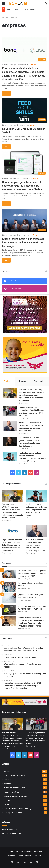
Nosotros (12, 856)
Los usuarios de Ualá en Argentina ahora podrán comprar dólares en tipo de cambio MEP (32, 573)
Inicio (5, 18)
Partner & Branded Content (14, 788)
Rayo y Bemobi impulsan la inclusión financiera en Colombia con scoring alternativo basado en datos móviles (12, 545)
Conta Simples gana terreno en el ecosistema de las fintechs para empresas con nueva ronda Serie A (22, 186)
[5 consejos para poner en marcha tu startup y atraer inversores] (9, 610)
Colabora (38, 856)
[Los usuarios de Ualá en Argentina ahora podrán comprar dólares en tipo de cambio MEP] (9, 574)
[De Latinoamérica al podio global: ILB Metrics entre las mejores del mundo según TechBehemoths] (10, 441)
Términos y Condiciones (11, 833)
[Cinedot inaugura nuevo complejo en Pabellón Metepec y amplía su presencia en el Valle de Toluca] (10, 411)
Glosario (20, 856)
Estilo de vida (9, 800)
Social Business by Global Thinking (17, 808)
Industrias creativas (11, 792)
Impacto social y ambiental (14, 775)
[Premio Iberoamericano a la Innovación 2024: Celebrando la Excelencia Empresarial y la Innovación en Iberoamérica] (9, 621)
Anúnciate (29, 856)
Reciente (8, 381)
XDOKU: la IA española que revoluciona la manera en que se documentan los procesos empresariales (36, 545)
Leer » (6, 93)
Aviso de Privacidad (10, 829)
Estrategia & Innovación (13, 813)
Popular (23, 381)
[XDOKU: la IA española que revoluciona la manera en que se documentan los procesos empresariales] (10, 426)
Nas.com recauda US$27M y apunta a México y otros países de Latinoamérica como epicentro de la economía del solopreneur (32, 395)
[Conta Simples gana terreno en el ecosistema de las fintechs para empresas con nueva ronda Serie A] (24, 163)
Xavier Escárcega (10, 65)
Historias (7, 784)
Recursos (7, 779)
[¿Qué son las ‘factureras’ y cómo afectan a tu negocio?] (9, 598)
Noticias (7, 771)
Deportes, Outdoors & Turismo (15, 796)
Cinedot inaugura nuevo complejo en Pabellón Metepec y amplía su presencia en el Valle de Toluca (36, 738)
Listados (7, 804)
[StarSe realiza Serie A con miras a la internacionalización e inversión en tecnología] (24, 220)
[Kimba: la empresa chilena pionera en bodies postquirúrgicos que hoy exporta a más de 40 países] (10, 457)
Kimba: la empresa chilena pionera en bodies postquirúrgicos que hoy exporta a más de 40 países (36, 510)
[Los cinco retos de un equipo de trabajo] (9, 587)
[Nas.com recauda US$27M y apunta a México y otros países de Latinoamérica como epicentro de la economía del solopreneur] (10, 393)
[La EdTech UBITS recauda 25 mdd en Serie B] (24, 110)
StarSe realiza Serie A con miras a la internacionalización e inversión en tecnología (23, 243)
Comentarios (39, 381)
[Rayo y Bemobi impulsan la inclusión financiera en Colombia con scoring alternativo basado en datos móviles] (13, 531)
